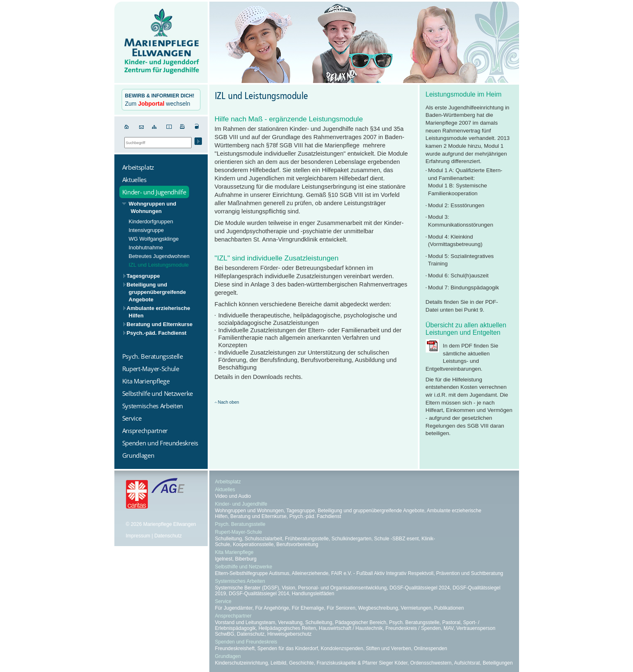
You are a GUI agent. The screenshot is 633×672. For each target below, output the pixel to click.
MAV (448, 628)
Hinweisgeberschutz (289, 634)
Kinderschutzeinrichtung (242, 663)
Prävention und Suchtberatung (469, 573)
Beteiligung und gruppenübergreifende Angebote (156, 292)
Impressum (138, 536)
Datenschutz (168, 536)
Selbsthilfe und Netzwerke (244, 567)
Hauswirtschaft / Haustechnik (351, 628)
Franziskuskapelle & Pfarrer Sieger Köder (362, 663)
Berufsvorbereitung (297, 544)
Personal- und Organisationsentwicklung (343, 588)
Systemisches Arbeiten (240, 581)
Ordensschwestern (431, 663)
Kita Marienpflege (234, 552)
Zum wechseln (160, 100)
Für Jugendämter (234, 608)
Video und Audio (233, 496)
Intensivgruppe (146, 230)
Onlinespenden (430, 648)
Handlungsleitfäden (313, 594)
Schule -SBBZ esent (396, 539)
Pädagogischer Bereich (360, 622)
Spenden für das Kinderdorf (288, 648)
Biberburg (246, 559)
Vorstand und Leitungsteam (245, 622)
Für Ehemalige (308, 608)
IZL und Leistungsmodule (159, 265)
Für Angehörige (272, 608)
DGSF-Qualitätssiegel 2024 (420, 588)
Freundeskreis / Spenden (413, 628)
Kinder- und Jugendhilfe (241, 504)
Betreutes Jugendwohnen (159, 256)
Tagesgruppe (143, 276)
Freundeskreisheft (235, 648)
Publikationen (449, 608)
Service (223, 601)
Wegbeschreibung (378, 608)
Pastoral (451, 622)
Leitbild (278, 663)
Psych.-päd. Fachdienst (157, 333)
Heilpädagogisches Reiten (287, 628)
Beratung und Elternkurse (160, 324)
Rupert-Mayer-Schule (239, 532)
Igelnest (224, 559)
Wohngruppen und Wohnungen (153, 207)
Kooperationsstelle (253, 544)
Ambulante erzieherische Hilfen (159, 312)
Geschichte (301, 663)
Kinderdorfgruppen (151, 221)
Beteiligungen (498, 663)
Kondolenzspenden (342, 648)
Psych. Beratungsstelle (240, 524)
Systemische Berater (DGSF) (247, 588)
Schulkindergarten (352, 539)
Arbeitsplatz (228, 482)
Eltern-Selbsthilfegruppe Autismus (252, 573)
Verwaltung (290, 622)
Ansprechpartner (234, 616)
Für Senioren (341, 608)
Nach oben (229, 402)
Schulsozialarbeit (264, 539)
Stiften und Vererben (388, 648)
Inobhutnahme (146, 247)
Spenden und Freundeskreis (246, 642)
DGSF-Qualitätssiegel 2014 (259, 594)
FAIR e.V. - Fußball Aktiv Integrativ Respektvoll (382, 573)
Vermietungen (416, 608)
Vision (289, 588)
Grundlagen (228, 656)
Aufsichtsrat (467, 663)
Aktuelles (225, 490)
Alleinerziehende (310, 573)
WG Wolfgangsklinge (154, 239)
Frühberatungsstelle (307, 539)
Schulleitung (229, 539)
